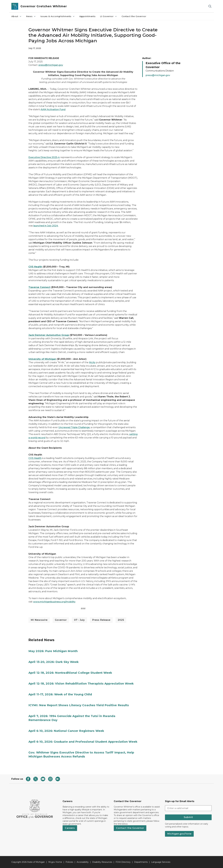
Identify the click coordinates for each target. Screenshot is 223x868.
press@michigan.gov (51, 65)
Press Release (101, 620)
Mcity (92, 362)
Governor (61, 620)
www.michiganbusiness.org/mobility (54, 602)
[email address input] (188, 808)
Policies (69, 862)
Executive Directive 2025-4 (44, 157)
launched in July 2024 (46, 226)
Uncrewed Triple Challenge (74, 427)
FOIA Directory (123, 862)
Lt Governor (109, 16)
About (16, 16)
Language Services (161, 862)
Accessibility (83, 862)
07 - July (79, 620)
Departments (141, 862)
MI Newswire (39, 620)
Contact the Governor (134, 16)
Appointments (87, 16)
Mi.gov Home (55, 862)
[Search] (210, 6)
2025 (121, 620)
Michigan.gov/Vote (179, 834)
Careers (70, 828)
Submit (188, 817)
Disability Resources (102, 862)
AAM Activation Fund (53, 109)
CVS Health (35, 458)
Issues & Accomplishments (58, 16)
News (31, 16)
